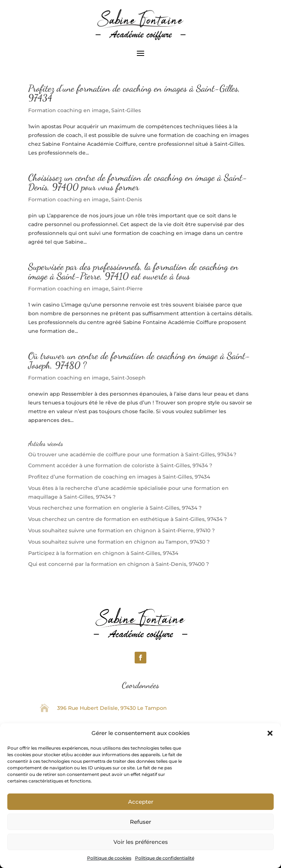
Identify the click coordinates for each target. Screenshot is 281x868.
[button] (270, 733)
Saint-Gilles (126, 110)
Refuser (140, 822)
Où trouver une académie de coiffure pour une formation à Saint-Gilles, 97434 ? (132, 454)
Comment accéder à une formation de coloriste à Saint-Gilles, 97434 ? (120, 465)
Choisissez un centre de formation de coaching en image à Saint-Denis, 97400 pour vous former (138, 182)
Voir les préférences (141, 842)
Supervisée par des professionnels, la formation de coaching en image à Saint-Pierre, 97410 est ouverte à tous (133, 271)
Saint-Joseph (128, 378)
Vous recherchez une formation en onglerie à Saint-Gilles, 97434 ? (115, 508)
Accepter (141, 802)
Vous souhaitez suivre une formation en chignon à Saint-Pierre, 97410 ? (121, 530)
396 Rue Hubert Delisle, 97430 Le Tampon (112, 708)
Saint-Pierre (127, 289)
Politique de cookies (109, 858)
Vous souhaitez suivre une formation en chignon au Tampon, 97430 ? (119, 542)
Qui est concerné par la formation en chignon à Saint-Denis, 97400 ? (119, 564)
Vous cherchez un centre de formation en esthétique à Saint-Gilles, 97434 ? (128, 519)
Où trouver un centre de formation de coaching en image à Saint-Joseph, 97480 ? (139, 360)
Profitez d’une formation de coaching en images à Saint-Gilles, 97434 (134, 93)
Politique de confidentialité (165, 858)
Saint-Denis (127, 199)
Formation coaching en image (68, 110)
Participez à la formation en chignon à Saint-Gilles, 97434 (103, 553)
